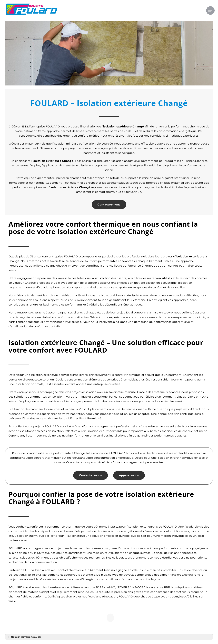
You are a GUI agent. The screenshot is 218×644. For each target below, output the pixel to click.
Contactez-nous (109, 205)
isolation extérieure (47, 161)
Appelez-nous (129, 475)
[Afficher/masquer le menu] (210, 10)
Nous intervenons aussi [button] (24, 637)
